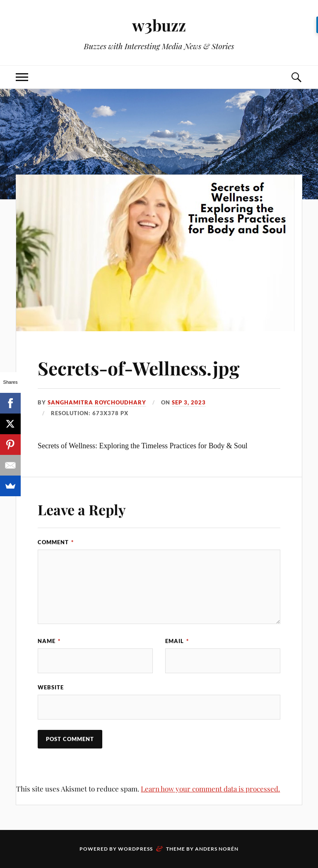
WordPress (135, 849)
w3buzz (159, 25)
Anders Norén (217, 849)
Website (51, 687)
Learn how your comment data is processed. (210, 789)
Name (49, 641)
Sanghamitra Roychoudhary (97, 402)
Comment (56, 542)
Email (177, 641)
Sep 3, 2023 (189, 402)
